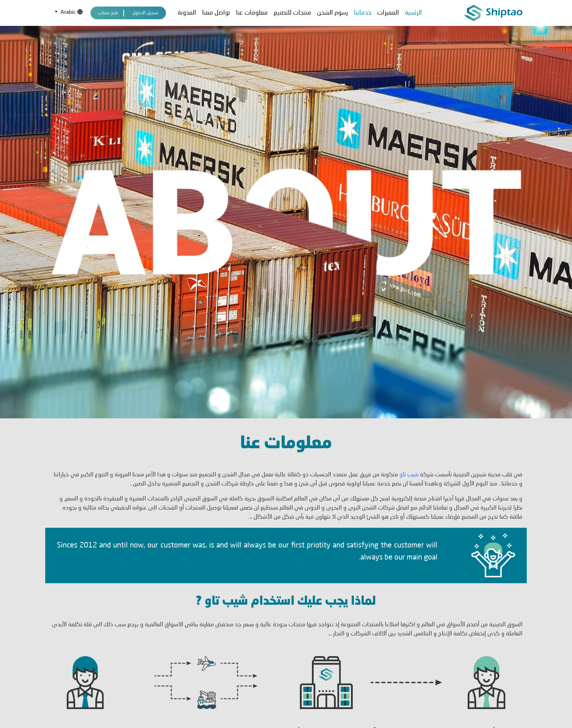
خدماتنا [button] (363, 13)
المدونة (187, 13)
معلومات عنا (252, 13)
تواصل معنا (216, 13)
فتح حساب (108, 13)
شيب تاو (408, 420)
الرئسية (413, 13)
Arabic (71, 12)
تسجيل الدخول (146, 13)
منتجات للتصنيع (292, 13)
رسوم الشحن (333, 13)
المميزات (388, 13)
